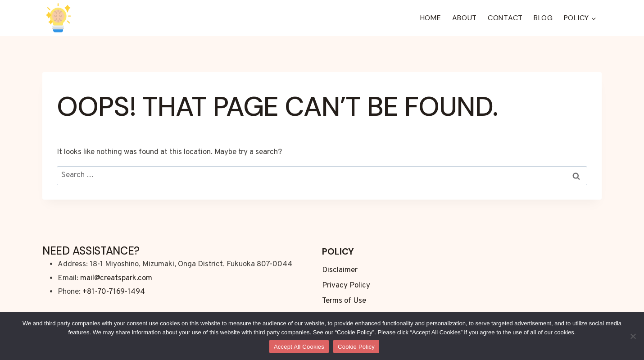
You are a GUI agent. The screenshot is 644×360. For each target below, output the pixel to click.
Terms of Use (344, 301)
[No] (633, 336)
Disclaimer (340, 270)
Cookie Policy (356, 347)
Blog (543, 18)
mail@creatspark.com (116, 278)
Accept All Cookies (299, 347)
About (465, 18)
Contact (505, 18)
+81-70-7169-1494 (114, 292)
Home (431, 18)
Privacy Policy (346, 286)
